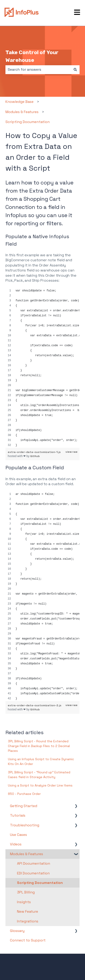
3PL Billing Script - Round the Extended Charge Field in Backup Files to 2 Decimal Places (39, 746)
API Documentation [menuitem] (34, 863)
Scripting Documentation (28, 122)
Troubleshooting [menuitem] (25, 825)
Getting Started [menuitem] (24, 806)
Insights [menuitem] (24, 902)
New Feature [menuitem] (28, 911)
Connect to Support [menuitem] (28, 940)
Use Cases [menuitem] (18, 835)
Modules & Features (22, 112)
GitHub (35, 456)
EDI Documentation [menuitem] (33, 873)
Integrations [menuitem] (28, 921)
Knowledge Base (19, 102)
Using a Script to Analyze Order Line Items (40, 785)
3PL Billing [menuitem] (26, 892)
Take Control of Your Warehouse (32, 56)
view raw (71, 452)
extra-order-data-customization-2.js (35, 705)
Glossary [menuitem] (17, 931)
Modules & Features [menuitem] (27, 854)
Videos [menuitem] (16, 844)
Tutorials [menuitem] (18, 815)
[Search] (75, 70)
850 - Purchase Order (24, 794)
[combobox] (38, 70)
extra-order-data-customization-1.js (34, 452)
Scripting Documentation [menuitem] (40, 883)
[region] (42, 368)
